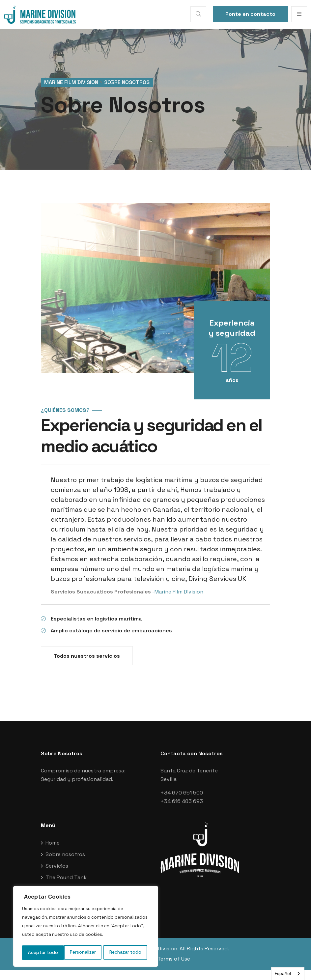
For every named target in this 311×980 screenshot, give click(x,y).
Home (53, 853)
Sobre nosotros (65, 865)
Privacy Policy (132, 969)
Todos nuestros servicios (87, 666)
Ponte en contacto (250, 14)
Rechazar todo (84, 953)
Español (283, 974)
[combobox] (288, 974)
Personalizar (41, 953)
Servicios (57, 876)
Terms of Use (174, 969)
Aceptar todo (129, 953)
